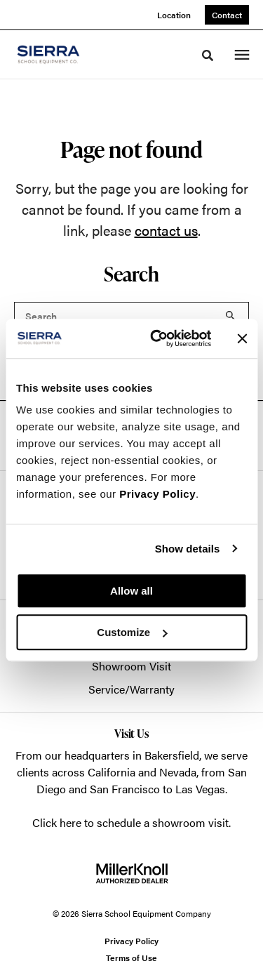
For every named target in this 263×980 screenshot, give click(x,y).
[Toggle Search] (208, 55)
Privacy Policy (157, 494)
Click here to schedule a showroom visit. (131, 822)
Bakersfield (172, 755)
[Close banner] (242, 338)
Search (231, 316)
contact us (166, 230)
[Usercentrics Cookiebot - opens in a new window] (157, 338)
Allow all (131, 591)
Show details (188, 549)
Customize (132, 632)
